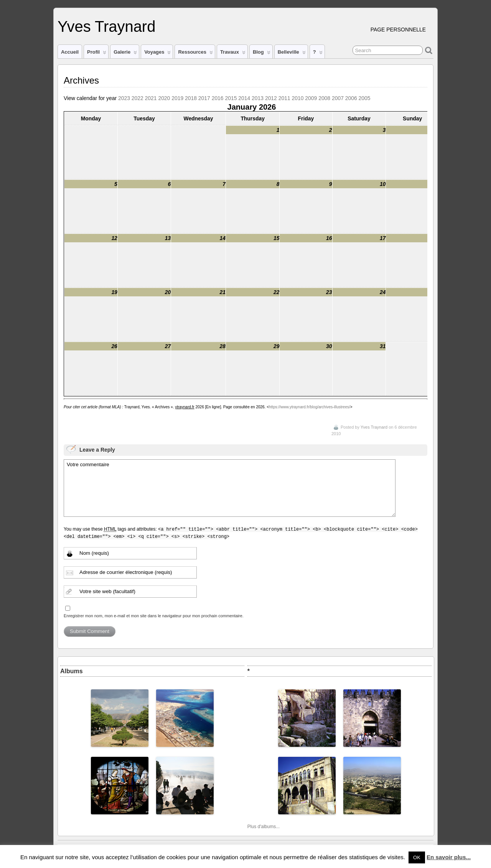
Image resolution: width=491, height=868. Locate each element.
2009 (311, 98)
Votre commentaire (230, 488)
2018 (191, 98)
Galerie (125, 54)
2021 (151, 98)
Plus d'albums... (264, 827)
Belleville (292, 54)
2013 (258, 98)
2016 (218, 98)
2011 (284, 98)
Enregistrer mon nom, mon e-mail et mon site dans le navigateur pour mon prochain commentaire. (154, 616)
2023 (124, 98)
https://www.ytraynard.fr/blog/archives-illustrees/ (310, 407)
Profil (97, 54)
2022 (138, 98)
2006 (351, 98)
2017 (204, 98)
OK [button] (417, 857)
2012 (271, 98)
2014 (244, 98)
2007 (338, 98)
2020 (164, 98)
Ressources (195, 54)
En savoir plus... (449, 857)
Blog (262, 54)
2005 (365, 98)
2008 (324, 98)
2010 (298, 98)
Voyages (157, 54)
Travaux (233, 54)
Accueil (70, 52)
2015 (231, 98)
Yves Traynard (106, 26)
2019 (177, 98)
